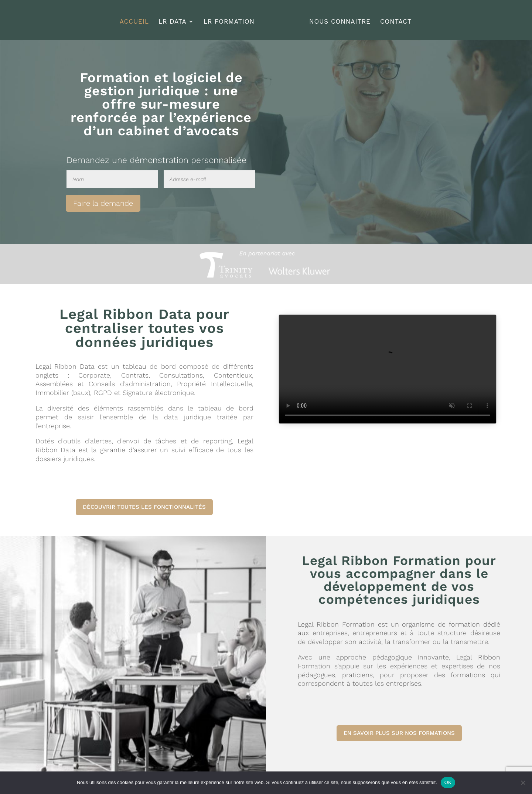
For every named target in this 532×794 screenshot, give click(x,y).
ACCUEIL (137, 19)
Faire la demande (103, 203)
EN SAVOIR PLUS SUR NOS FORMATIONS (399, 733)
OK (448, 782)
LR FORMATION (232, 19)
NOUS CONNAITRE (337, 19)
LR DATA (175, 19)
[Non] (523, 783)
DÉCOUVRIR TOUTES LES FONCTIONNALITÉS (144, 507)
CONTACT (393, 19)
